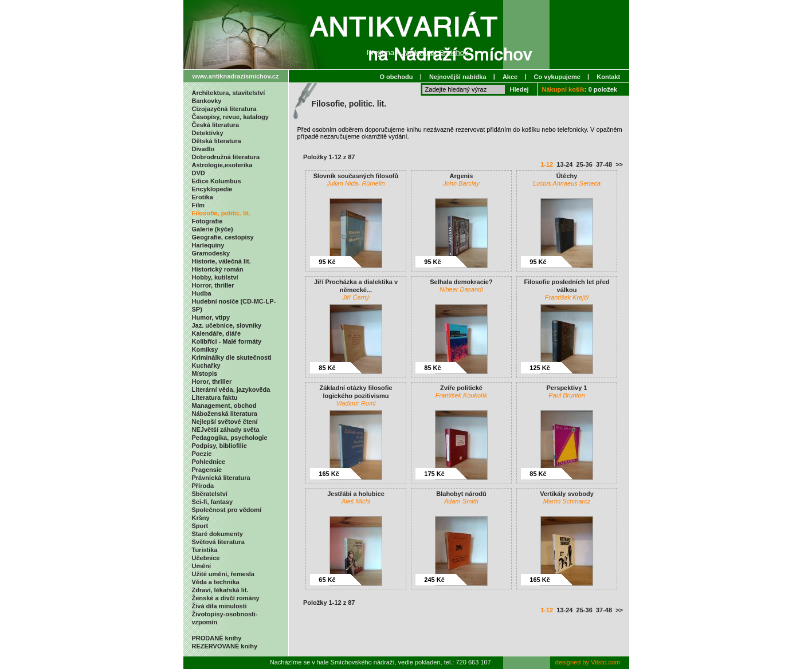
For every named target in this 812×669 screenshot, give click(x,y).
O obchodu (396, 77)
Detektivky (208, 133)
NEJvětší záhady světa (226, 430)
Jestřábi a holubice (356, 494)
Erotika (203, 197)
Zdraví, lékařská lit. (220, 590)
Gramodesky (211, 253)
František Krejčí (567, 297)
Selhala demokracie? (461, 282)
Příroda (203, 486)
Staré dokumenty (217, 534)
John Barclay (461, 183)
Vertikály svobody (567, 494)
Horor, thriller (212, 381)
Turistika (205, 550)
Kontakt (608, 77)
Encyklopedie (212, 189)
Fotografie (207, 221)
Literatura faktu (215, 398)
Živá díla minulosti (219, 606)
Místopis (205, 373)
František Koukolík (461, 395)
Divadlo (203, 149)
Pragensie (207, 470)
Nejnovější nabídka (458, 77)
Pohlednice (209, 462)
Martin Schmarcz (567, 501)
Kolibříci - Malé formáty (227, 341)
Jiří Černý (356, 297)
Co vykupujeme (557, 77)
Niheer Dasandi (461, 289)
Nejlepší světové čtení (225, 422)
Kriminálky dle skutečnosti (232, 357)
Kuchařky (206, 365)
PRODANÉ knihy (217, 638)
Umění (202, 566)
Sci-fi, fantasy (213, 502)
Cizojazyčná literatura (224, 109)
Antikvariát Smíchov (435, 52)
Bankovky (207, 101)
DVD (199, 173)
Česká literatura (216, 125)
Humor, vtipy (211, 317)
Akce (510, 77)
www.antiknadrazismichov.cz (236, 76)
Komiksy (205, 349)
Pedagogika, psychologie (230, 438)
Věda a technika (216, 582)
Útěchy (567, 176)
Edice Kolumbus (217, 181)
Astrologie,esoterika (222, 165)
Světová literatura (218, 542)
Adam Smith (461, 501)
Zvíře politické (461, 388)
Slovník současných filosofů (356, 176)
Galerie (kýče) (213, 229)
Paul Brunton (567, 395)
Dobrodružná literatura (226, 157)
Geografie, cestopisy (223, 237)
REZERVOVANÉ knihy (225, 646)
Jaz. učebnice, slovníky (227, 325)
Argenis (462, 176)
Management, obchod (224, 406)
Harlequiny (208, 245)
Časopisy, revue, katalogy (230, 117)
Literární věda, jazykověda (231, 389)
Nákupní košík (564, 89)
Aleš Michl (356, 501)
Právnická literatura (221, 478)
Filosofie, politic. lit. (221, 213)
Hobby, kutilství (215, 277)
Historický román (218, 269)
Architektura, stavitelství (229, 93)
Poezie (202, 454)
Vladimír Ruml (356, 403)
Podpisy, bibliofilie (219, 446)
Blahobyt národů (461, 494)
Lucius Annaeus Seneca (567, 183)
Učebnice (206, 558)
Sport (200, 526)
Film (199, 205)
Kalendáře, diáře (217, 333)
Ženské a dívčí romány (226, 598)
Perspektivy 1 (567, 388)
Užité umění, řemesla (223, 574)
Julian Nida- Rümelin (356, 183)
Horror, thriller (213, 285)
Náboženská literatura (225, 414)
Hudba (202, 293)
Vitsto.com (605, 662)
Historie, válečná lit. (221, 261)
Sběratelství (210, 494)
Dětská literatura (217, 141)
